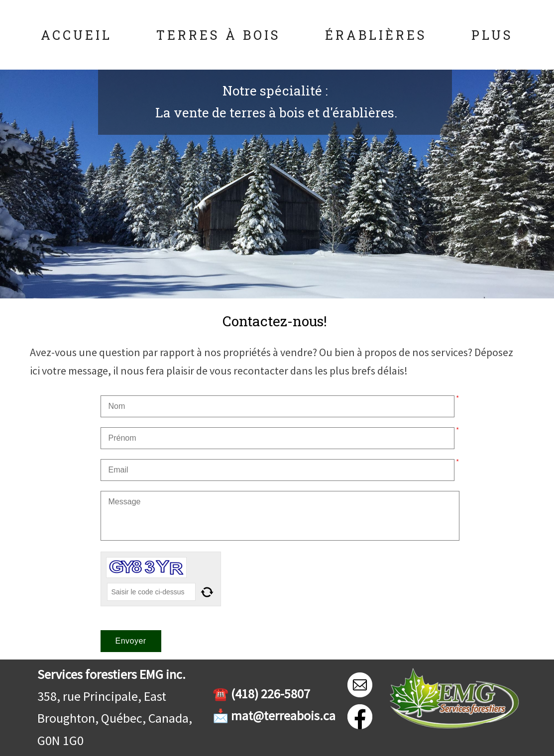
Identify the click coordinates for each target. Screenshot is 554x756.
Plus (492, 35)
